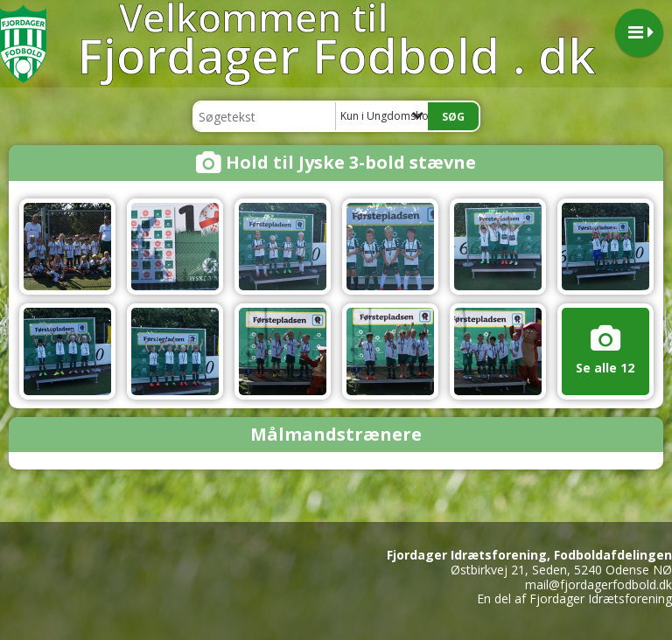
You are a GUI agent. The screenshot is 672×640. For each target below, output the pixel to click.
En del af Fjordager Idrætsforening (574, 598)
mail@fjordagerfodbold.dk (598, 584)
